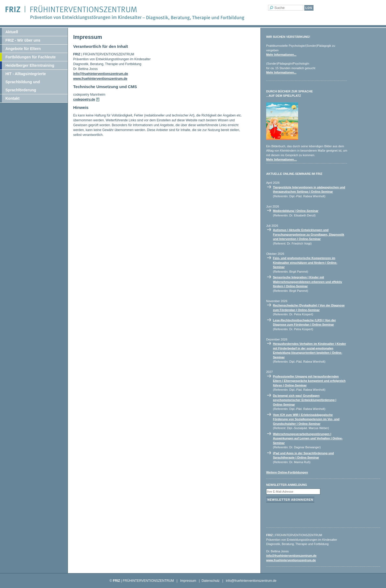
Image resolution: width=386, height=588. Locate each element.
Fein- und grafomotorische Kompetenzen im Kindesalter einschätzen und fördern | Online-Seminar (305, 263)
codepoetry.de (84, 99)
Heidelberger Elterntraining (30, 65)
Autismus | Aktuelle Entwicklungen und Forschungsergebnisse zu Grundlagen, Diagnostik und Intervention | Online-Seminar (309, 234)
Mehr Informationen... (281, 55)
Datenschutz (211, 581)
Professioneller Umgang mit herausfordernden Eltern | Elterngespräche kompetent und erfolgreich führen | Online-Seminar (309, 381)
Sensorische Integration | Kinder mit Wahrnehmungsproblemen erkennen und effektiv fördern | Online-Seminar (308, 282)
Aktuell (12, 32)
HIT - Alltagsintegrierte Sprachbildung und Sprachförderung (26, 82)
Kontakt (12, 98)
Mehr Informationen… (282, 159)
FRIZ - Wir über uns (23, 40)
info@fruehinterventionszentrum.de (101, 74)
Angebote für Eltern (23, 49)
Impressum (188, 581)
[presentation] (307, 514)
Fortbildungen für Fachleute (31, 57)
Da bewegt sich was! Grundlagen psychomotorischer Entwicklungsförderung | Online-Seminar (305, 400)
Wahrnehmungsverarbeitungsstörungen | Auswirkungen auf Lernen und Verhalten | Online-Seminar (308, 438)
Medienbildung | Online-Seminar (296, 211)
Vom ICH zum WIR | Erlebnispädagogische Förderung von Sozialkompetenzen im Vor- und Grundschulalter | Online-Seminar (306, 419)
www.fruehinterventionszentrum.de (100, 79)
